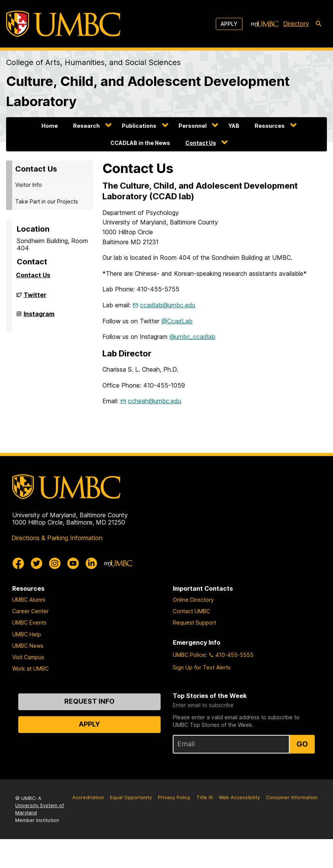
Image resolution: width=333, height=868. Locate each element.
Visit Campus (28, 657)
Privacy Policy (174, 797)
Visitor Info (29, 185)
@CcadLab (177, 321)
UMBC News (28, 646)
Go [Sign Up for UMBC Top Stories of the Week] (302, 744)
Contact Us (201, 143)
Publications (139, 126)
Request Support (194, 622)
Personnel (193, 126)
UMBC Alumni (29, 600)
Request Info (89, 701)
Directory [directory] (296, 24)
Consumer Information (292, 797)
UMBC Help (27, 634)
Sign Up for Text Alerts (202, 667)
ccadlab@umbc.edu (168, 305)
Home (50, 126)
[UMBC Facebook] (18, 563)
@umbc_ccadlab (192, 337)
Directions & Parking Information (57, 538)
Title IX (205, 797)
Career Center (30, 611)
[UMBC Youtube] (73, 563)
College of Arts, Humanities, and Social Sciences (93, 62)
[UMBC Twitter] (37, 563)
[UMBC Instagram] (55, 563)
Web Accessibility (239, 797)
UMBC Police (189, 655)
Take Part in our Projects (47, 201)
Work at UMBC (30, 668)
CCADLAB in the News (140, 143)
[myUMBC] (264, 24)
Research (86, 126)
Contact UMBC (191, 611)
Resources (270, 126)
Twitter (35, 298)
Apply (229, 24)
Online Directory (193, 600)
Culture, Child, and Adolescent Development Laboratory (148, 91)
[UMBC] (63, 24)
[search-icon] (319, 24)
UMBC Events (29, 622)
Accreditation (88, 797)
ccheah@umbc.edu (155, 401)
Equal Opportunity (131, 797)
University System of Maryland (40, 809)
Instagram (39, 317)
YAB (234, 126)
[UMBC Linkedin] (91, 563)
